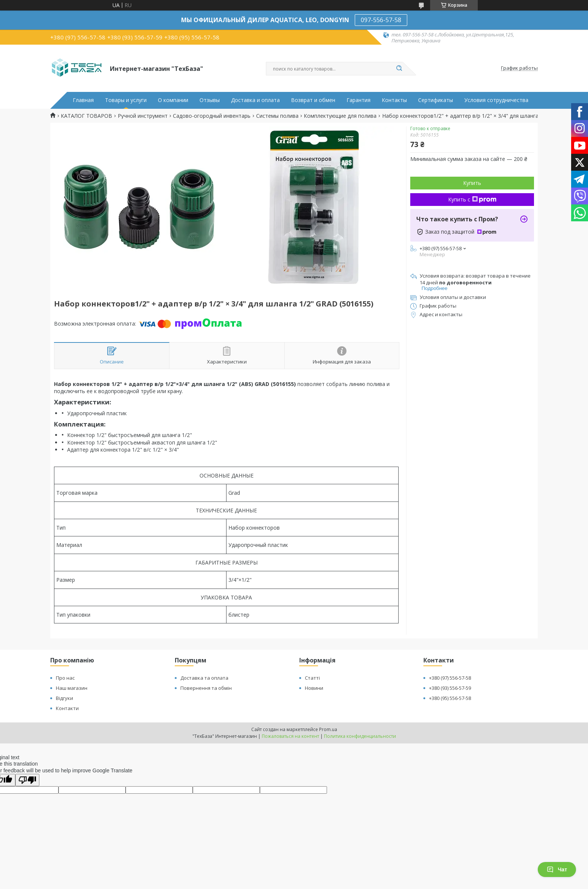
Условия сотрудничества (496, 100)
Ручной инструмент (143, 116)
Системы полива (277, 116)
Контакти (67, 708)
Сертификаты (436, 100)
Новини (314, 688)
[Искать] (399, 69)
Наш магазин (72, 688)
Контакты (394, 100)
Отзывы (210, 100)
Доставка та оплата (204, 678)
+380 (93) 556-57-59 (450, 688)
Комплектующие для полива (340, 116)
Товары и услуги (126, 100)
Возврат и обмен (313, 100)
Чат (557, 869)
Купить (472, 183)
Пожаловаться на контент (290, 736)
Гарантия (358, 100)
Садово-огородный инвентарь (212, 116)
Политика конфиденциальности (360, 736)
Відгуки (64, 698)
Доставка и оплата (255, 100)
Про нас (65, 678)
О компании (173, 100)
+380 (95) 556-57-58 (450, 698)
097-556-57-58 (381, 20)
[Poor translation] (27, 780)
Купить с (472, 199)
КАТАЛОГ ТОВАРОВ (86, 116)
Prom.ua (328, 729)
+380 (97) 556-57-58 (450, 678)
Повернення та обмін (206, 688)
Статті (312, 678)
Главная (83, 100)
